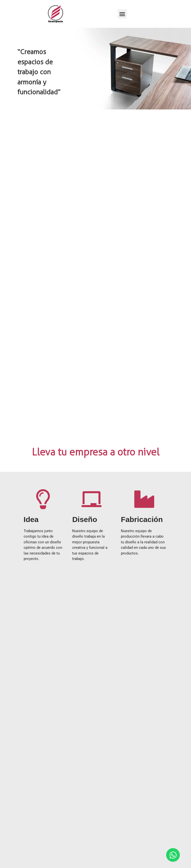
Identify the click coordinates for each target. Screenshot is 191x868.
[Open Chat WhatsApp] (173, 855)
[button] (122, 14)
